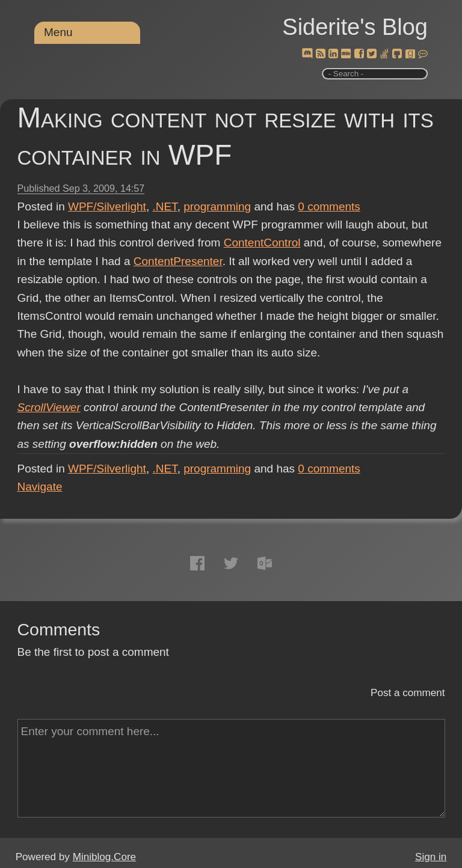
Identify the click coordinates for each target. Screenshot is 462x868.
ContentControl (262, 243)
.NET (165, 206)
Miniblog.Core (104, 857)
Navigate (40, 487)
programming (217, 206)
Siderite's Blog (355, 27)
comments (329, 206)
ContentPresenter (178, 261)
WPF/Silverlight (107, 206)
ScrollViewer (49, 407)
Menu (58, 32)
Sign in (431, 857)
